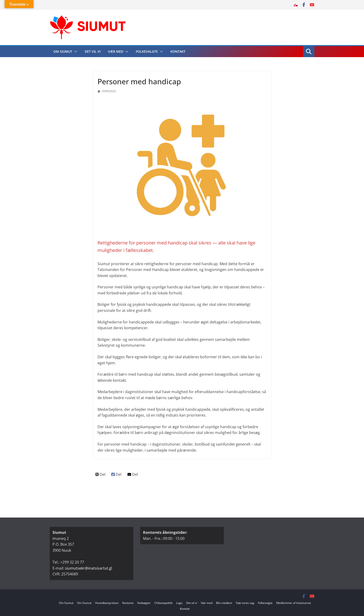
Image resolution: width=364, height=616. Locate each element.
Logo (179, 603)
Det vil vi (93, 51)
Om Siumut (63, 51)
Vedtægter (144, 603)
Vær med (116, 51)
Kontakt (178, 51)
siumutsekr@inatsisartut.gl (89, 568)
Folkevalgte (147, 51)
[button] (75, 52)
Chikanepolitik (163, 603)
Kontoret (128, 603)
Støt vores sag (245, 603)
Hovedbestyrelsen (107, 603)
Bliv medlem (224, 603)
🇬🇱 (296, 5)
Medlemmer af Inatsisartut (294, 603)
